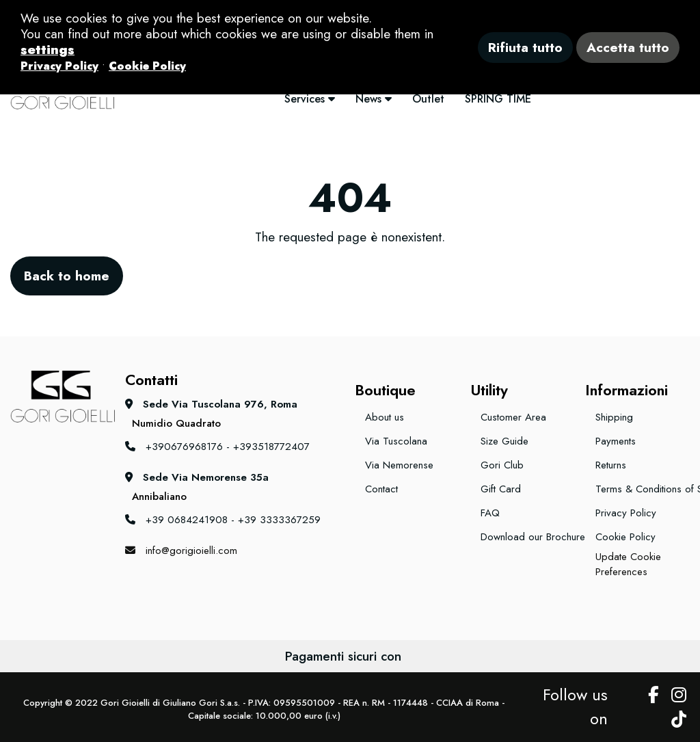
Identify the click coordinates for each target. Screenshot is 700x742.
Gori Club (502, 465)
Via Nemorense (399, 465)
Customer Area (513, 417)
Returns (611, 465)
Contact (381, 489)
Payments (616, 441)
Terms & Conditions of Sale (643, 489)
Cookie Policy (625, 537)
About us (385, 417)
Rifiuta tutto (525, 48)
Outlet (428, 99)
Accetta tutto (628, 48)
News (374, 99)
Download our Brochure (528, 537)
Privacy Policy (626, 513)
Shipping (614, 417)
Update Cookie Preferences (628, 564)
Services (310, 99)
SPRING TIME (498, 99)
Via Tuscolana (396, 441)
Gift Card (501, 489)
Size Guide (504, 441)
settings (48, 50)
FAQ (490, 513)
